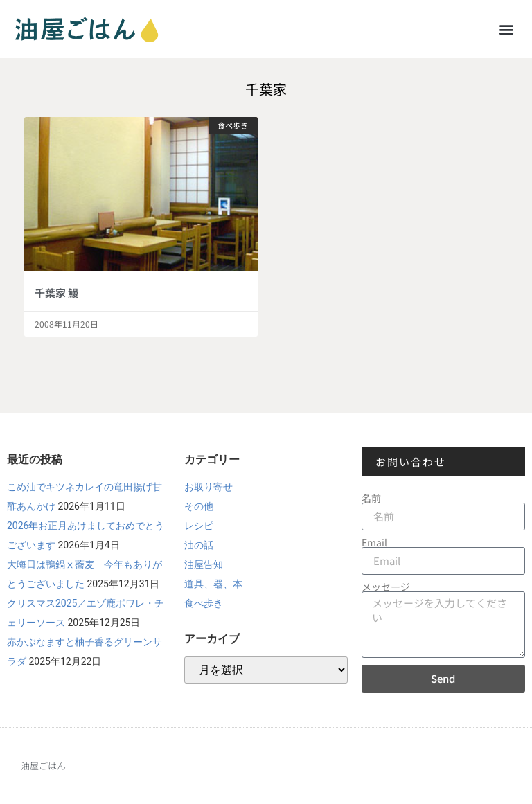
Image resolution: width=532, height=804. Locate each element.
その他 (199, 506)
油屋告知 (204, 564)
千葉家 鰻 (56, 293)
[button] (507, 29)
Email (374, 542)
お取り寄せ (209, 487)
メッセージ (386, 587)
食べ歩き (204, 603)
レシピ (199, 526)
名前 (371, 498)
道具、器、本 (213, 584)
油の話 (199, 545)
